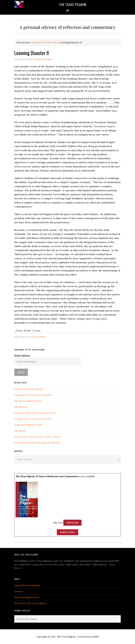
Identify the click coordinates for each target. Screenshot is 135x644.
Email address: (22, 356)
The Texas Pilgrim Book (27, 597)
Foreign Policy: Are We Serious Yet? (33, 419)
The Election (21, 407)
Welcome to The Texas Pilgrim (30, 603)
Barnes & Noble (67, 532)
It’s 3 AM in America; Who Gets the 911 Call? (37, 443)
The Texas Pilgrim (73, 4)
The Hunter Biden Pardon (28, 401)
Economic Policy (37, 337)
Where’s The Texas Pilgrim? (29, 389)
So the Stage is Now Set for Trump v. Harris (37, 437)
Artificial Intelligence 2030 (28, 425)
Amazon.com (72, 523)
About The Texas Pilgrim (27, 585)
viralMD (95, 637)
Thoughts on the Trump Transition (33, 395)
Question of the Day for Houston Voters (35, 413)
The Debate (20, 431)
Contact (19, 591)
